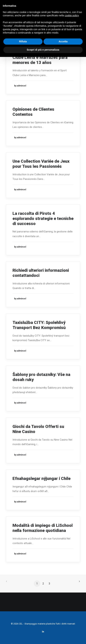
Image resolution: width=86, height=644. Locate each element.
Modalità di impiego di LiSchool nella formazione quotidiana (43, 528)
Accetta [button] (63, 41)
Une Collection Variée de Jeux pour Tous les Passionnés (41, 164)
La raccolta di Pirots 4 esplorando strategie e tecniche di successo (43, 219)
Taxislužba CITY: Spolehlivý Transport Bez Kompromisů (39, 325)
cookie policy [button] (72, 15)
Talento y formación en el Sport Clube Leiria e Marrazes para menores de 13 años (43, 57)
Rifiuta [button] (23, 41)
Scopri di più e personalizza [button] (43, 50)
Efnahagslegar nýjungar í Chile (42, 479)
